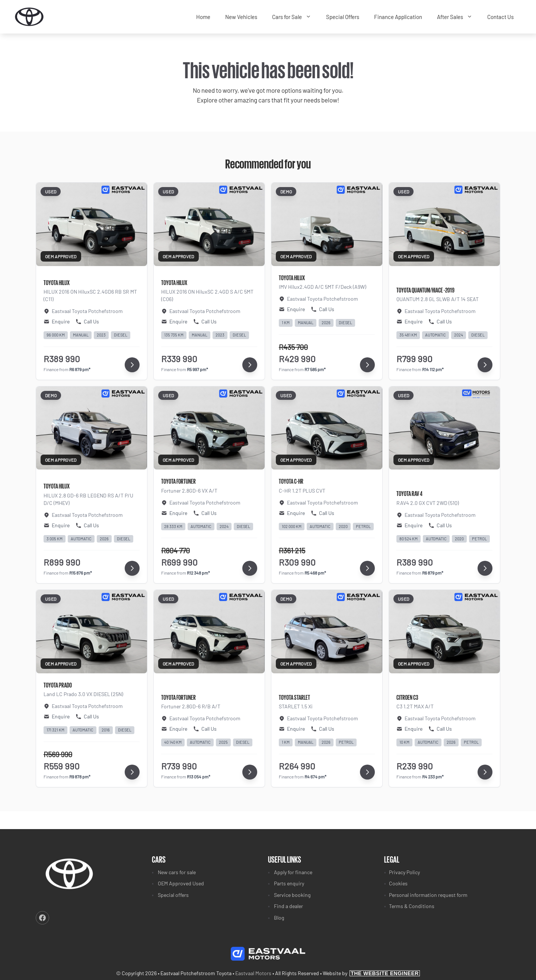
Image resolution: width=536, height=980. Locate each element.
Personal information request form (428, 895)
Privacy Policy (404, 872)
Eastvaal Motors (253, 973)
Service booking (292, 895)
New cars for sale (177, 872)
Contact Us (500, 17)
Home (203, 17)
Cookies (398, 883)
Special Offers (343, 17)
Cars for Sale (295, 17)
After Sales (458, 17)
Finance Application (398, 17)
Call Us (87, 321)
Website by (371, 973)
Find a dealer (288, 906)
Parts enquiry (289, 883)
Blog (279, 918)
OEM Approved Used (181, 883)
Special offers (173, 895)
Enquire (57, 321)
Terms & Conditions (412, 906)
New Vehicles (241, 17)
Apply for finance (293, 872)
